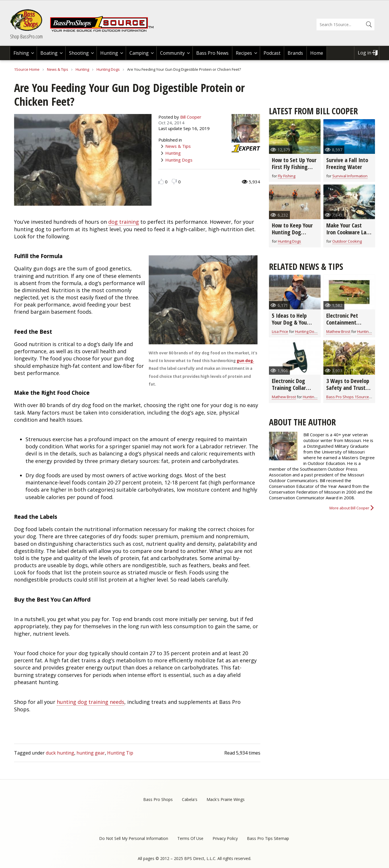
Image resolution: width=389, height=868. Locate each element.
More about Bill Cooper (349, 508)
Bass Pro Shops (158, 799)
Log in (365, 53)
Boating (49, 53)
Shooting (79, 53)
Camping (139, 53)
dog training (124, 222)
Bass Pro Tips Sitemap (268, 838)
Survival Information (350, 176)
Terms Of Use (190, 838)
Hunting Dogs (108, 69)
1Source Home (27, 69)
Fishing (21, 53)
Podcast (272, 53)
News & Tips (58, 69)
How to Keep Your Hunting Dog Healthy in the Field (295, 232)
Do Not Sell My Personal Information (134, 838)
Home (317, 53)
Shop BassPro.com (26, 36)
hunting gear (91, 753)
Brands (295, 53)
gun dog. (245, 361)
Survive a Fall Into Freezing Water (347, 163)
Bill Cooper (191, 117)
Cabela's (190, 799)
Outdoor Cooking (347, 241)
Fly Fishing (287, 176)
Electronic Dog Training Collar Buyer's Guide (289, 388)
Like (161, 181)
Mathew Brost (338, 331)
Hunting (109, 53)
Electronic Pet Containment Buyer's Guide (342, 322)
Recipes (244, 53)
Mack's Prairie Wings (226, 799)
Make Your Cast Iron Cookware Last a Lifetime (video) (349, 232)
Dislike (174, 181)
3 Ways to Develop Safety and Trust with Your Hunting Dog (348, 391)
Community (172, 53)
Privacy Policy (225, 838)
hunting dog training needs (91, 702)
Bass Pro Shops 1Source (348, 397)
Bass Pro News (212, 53)
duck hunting (60, 753)
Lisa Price (280, 331)
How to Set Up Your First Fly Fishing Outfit (294, 167)
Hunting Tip (120, 753)
